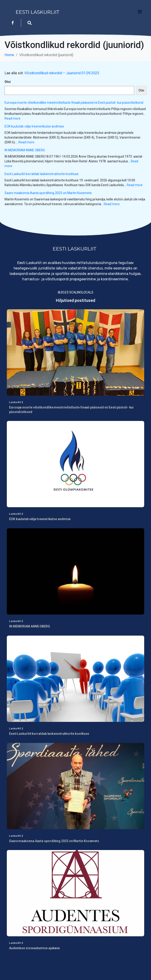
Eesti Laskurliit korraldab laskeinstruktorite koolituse (42, 174)
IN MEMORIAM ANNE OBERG (25, 150)
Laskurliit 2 (16, 402)
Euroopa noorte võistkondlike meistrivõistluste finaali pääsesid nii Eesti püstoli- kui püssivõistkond (74, 103)
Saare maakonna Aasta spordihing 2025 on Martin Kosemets (48, 193)
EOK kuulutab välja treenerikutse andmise (35, 126)
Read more (12, 118)
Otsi (8, 82)
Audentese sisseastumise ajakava (34, 948)
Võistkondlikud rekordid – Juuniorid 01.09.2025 (62, 73)
